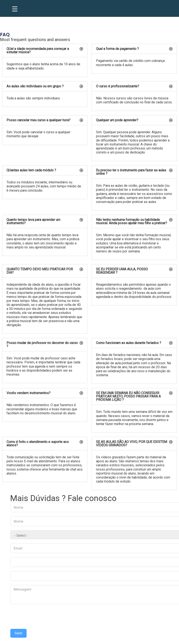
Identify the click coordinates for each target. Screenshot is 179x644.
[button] (45, 51)
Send (97, 633)
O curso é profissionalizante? (118, 86)
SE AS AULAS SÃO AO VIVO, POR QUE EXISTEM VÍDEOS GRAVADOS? (132, 443)
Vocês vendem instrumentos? (28, 393)
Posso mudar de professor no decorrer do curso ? (42, 345)
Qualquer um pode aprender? (117, 120)
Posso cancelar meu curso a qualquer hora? (38, 120)
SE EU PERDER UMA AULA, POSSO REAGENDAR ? (122, 271)
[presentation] (121, 616)
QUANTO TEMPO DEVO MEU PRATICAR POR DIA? (40, 271)
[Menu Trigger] (15, 9)
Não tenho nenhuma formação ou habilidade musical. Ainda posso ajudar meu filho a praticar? (132, 221)
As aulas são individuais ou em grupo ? (35, 86)
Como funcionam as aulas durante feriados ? (129, 343)
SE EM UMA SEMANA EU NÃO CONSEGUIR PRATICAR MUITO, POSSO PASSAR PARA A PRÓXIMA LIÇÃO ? (128, 396)
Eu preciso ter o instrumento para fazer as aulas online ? (131, 172)
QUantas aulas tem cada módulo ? (31, 170)
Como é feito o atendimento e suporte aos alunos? (38, 443)
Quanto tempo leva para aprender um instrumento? (33, 221)
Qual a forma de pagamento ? (117, 49)
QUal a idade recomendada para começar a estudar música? (38, 50)
